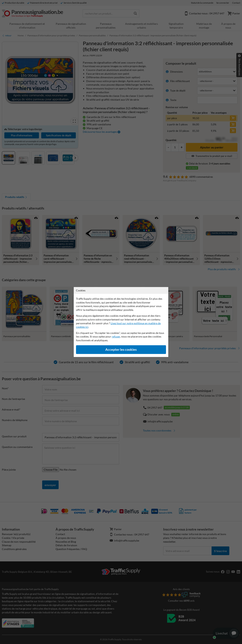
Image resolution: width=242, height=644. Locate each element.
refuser (116, 336)
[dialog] (121, 322)
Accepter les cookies (121, 350)
